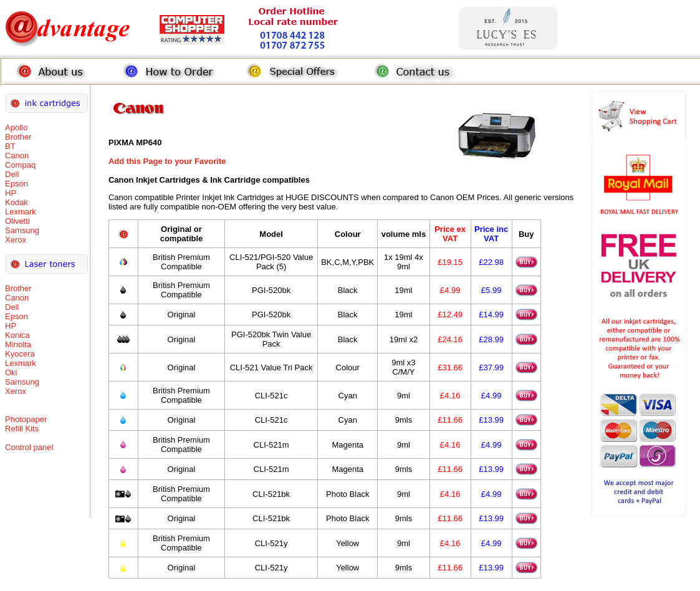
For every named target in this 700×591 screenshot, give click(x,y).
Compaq (20, 165)
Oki (11, 372)
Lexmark (21, 212)
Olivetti (17, 221)
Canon (17, 156)
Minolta (18, 344)
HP (11, 193)
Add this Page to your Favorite (167, 161)
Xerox (16, 240)
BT (10, 146)
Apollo (16, 127)
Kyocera (20, 354)
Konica (17, 335)
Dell (12, 174)
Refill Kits (22, 429)
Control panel (29, 447)
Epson (17, 184)
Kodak (17, 202)
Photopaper (26, 419)
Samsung (22, 230)
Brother (18, 137)
